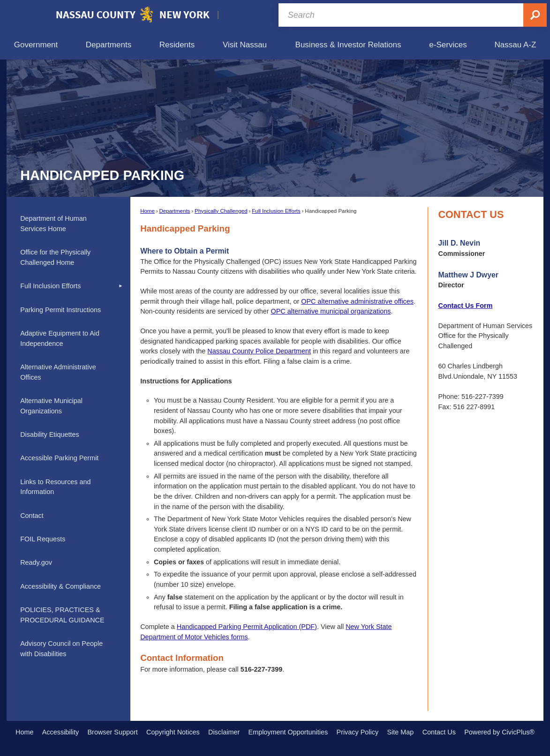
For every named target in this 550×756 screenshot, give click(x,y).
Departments (174, 211)
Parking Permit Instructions (60, 310)
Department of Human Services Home (53, 224)
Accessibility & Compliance (60, 586)
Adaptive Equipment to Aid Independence (60, 338)
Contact (32, 516)
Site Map (400, 732)
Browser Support (113, 732)
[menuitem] (36, 45)
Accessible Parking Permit (59, 458)
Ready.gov (36, 562)
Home (147, 211)
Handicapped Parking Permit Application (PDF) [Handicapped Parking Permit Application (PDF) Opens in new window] (247, 627)
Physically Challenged (221, 211)
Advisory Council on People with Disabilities (61, 649)
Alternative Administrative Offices (58, 372)
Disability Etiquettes (50, 434)
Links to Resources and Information (55, 487)
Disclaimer (224, 732)
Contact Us (439, 732)
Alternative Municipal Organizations (51, 406)
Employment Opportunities (288, 732)
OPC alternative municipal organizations (331, 311)
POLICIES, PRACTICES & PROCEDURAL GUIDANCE (62, 615)
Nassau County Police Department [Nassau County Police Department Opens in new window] (259, 351)
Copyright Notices (173, 732)
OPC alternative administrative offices (357, 301)
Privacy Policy (358, 732)
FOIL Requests (43, 539)
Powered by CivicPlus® (499, 732)
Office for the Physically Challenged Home (55, 257)
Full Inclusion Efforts (276, 211)
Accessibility (60, 732)
